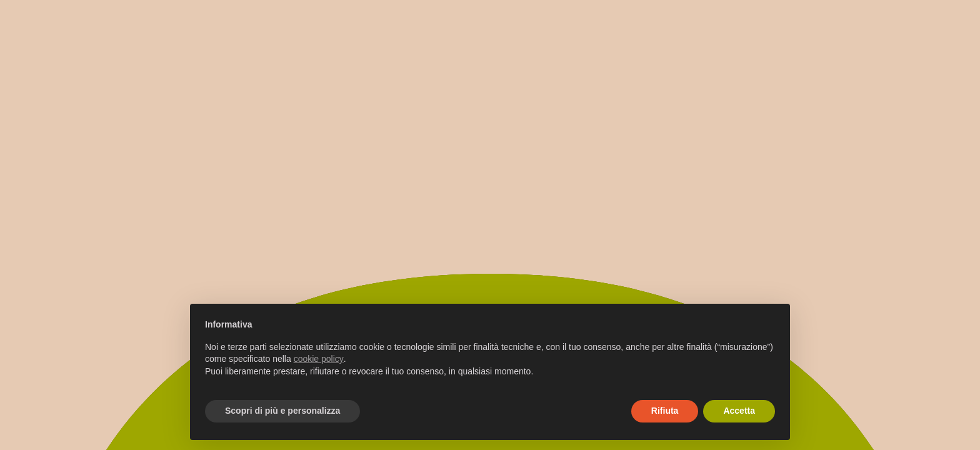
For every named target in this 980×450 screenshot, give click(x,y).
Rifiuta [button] (665, 411)
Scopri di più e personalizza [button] (282, 411)
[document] (490, 358)
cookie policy (319, 359)
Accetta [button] (739, 411)
